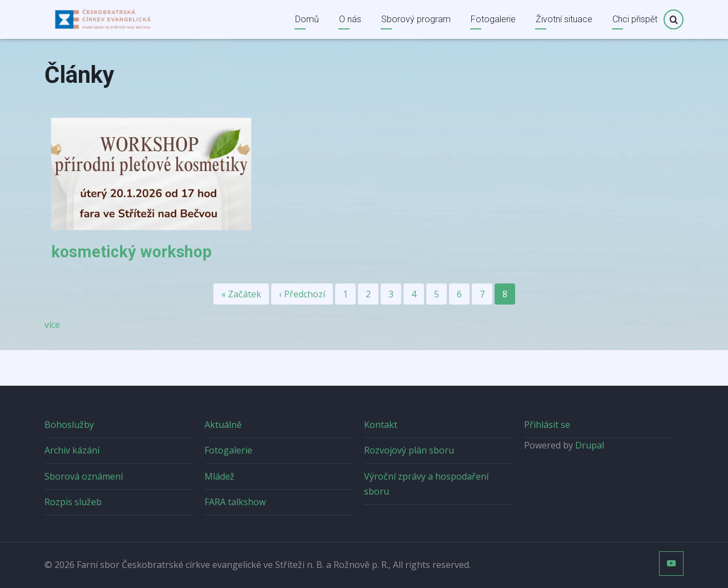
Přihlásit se (547, 425)
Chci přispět (635, 19)
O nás (350, 19)
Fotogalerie (493, 19)
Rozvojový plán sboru (409, 450)
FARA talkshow (235, 502)
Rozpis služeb (73, 502)
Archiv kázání (72, 450)
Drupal (590, 445)
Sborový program (416, 19)
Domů (307, 19)
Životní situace (564, 19)
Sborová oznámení (84, 476)
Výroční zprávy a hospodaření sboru (426, 484)
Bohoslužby (69, 425)
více (52, 325)
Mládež (220, 476)
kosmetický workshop (131, 252)
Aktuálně (223, 425)
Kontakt (381, 425)
